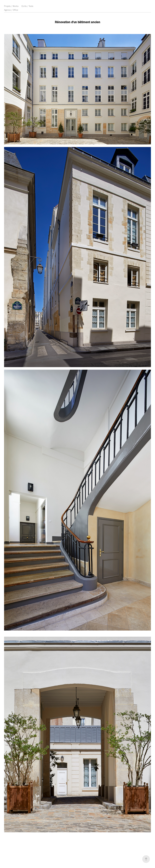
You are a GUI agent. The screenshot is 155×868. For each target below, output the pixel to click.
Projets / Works (11, 6)
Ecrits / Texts (27, 6)
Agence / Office (11, 10)
